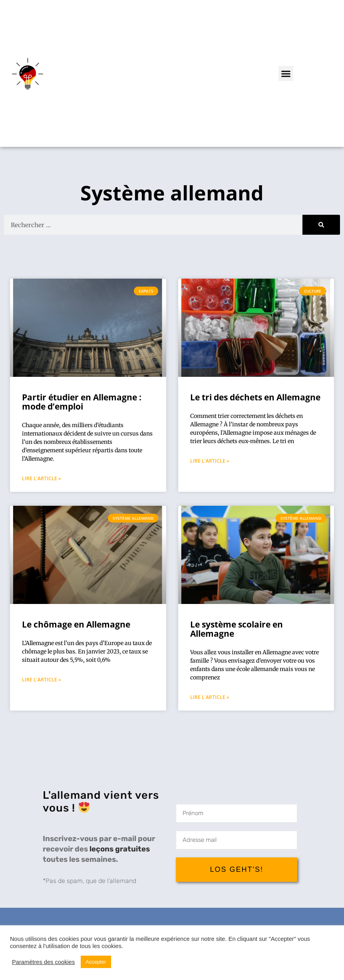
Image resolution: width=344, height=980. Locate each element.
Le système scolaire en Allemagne (237, 629)
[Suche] (321, 225)
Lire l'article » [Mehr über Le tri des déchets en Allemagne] (210, 461)
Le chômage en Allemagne (76, 624)
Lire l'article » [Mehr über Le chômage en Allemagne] (42, 680)
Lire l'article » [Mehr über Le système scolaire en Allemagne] (210, 697)
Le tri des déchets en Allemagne (255, 397)
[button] (286, 73)
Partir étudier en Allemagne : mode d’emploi (82, 402)
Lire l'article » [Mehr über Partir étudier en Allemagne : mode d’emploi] (42, 478)
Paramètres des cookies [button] (43, 962)
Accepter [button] (96, 962)
